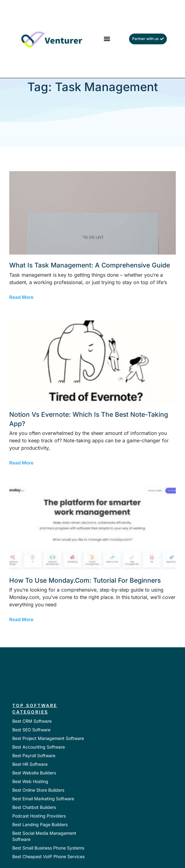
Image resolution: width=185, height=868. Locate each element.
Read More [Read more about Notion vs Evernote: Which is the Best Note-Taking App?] (21, 463)
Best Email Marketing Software (43, 799)
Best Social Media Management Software (44, 836)
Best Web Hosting (30, 781)
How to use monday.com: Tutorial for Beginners (85, 580)
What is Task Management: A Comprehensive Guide (90, 265)
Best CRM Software (32, 721)
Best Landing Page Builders (40, 824)
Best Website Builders (34, 773)
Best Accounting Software (39, 747)
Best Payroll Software (34, 755)
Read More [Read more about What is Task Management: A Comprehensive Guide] (21, 297)
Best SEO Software (31, 730)
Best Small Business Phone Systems (48, 848)
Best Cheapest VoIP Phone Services (48, 856)
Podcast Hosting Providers (39, 816)
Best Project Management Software (48, 738)
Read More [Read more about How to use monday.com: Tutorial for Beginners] (21, 619)
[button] (107, 39)
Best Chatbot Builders (34, 807)
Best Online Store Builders (38, 790)
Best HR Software (30, 764)
